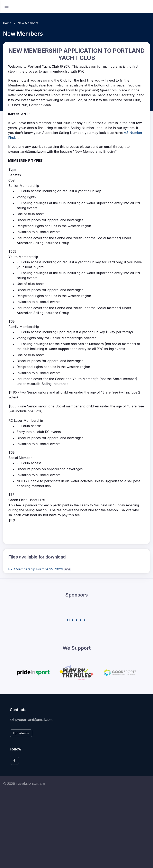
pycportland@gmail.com (31, 720)
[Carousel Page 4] (81, 620)
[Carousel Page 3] (76, 620)
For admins (21, 733)
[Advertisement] (76, 830)
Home (7, 23)
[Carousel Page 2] (72, 620)
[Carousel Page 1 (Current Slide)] (68, 620)
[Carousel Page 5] (85, 620)
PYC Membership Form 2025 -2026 (36, 569)
